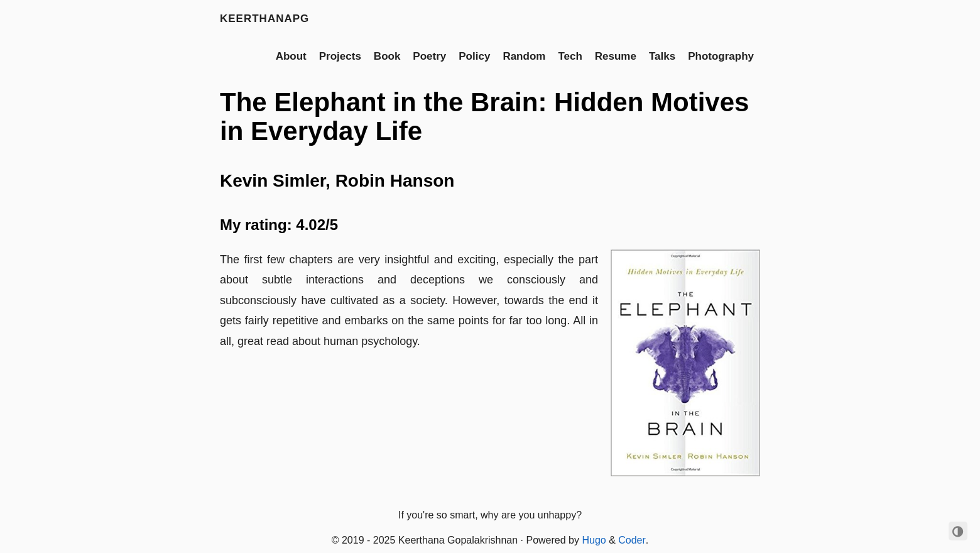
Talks (662, 56)
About (291, 56)
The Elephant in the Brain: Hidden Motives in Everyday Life (484, 117)
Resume (616, 56)
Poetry (429, 56)
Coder (632, 540)
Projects (340, 56)
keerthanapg (264, 19)
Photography (721, 56)
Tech (570, 56)
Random (524, 56)
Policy (474, 56)
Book (387, 56)
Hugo (594, 540)
